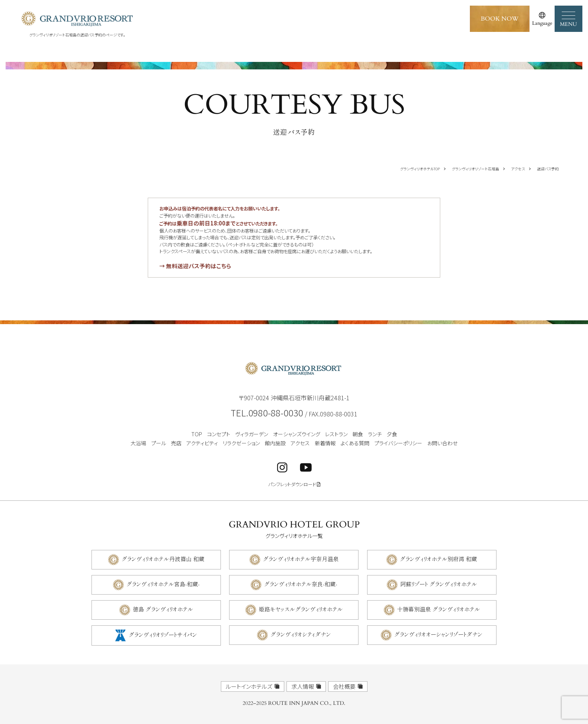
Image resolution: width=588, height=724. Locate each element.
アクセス (300, 443)
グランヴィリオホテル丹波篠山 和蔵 (163, 558)
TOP (197, 434)
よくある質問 (355, 443)
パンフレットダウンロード (294, 484)
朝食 (358, 434)
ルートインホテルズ (249, 686)
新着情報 (325, 443)
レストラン (336, 434)
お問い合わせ (442, 443)
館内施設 (275, 443)
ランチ (375, 434)
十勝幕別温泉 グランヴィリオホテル (439, 609)
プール (159, 443)
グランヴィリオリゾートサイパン (163, 634)
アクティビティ (202, 443)
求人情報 (303, 686)
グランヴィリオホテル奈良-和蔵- (301, 584)
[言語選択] (542, 19)
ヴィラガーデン (252, 434)
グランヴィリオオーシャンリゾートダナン (438, 634)
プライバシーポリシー (398, 443)
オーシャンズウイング (297, 434)
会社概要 (344, 686)
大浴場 (138, 443)
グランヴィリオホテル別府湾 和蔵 (438, 558)
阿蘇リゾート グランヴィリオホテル (439, 584)
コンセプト (219, 434)
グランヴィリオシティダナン (301, 634)
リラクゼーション (241, 443)
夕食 (392, 434)
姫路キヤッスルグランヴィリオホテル (301, 609)
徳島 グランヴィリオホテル (163, 609)
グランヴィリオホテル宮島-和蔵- (163, 584)
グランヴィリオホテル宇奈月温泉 (301, 558)
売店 (176, 443)
